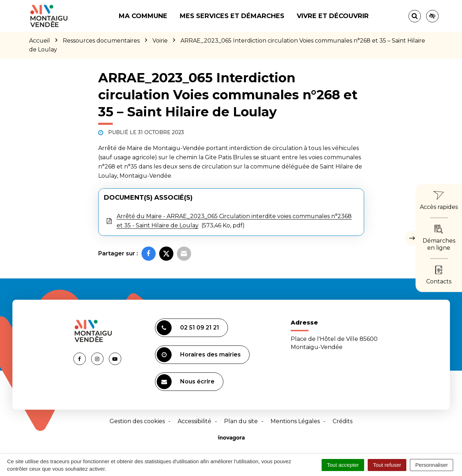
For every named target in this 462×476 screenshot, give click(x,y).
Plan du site (241, 421)
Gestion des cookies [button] (137, 421)
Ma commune (143, 16)
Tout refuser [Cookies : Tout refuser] (387, 465)
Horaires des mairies (199, 355)
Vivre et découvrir (333, 16)
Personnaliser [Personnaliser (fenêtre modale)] (432, 465)
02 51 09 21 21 (188, 328)
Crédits (343, 421)
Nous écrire (186, 382)
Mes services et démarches (232, 16)
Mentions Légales (295, 421)
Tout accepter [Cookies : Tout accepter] (343, 465)
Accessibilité (194, 421)
